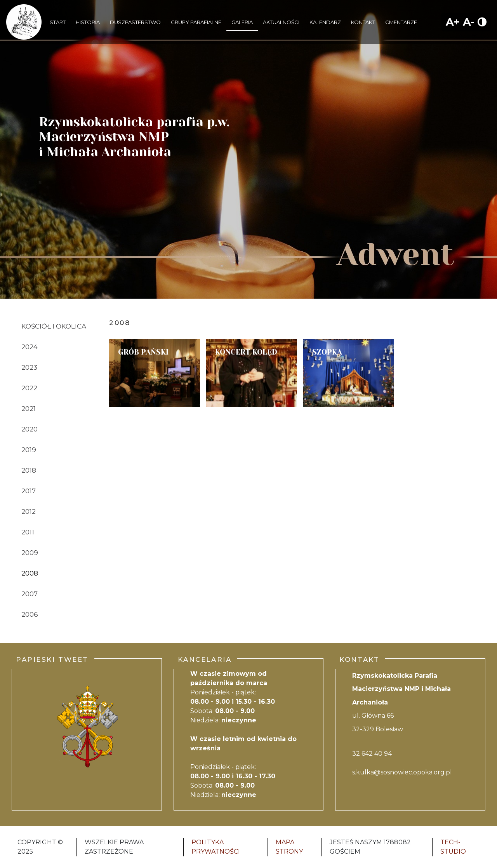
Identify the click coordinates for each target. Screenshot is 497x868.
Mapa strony (289, 847)
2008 (30, 573)
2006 (30, 614)
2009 (30, 553)
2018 (29, 470)
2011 (28, 532)
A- (469, 22)
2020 (30, 429)
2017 (29, 491)
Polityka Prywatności (216, 847)
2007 (30, 594)
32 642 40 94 (372, 754)
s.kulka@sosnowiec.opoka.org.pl (402, 772)
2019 (29, 450)
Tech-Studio (453, 847)
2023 (29, 367)
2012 (29, 511)
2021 (29, 409)
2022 (29, 388)
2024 (30, 347)
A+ (453, 22)
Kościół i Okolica (54, 326)
